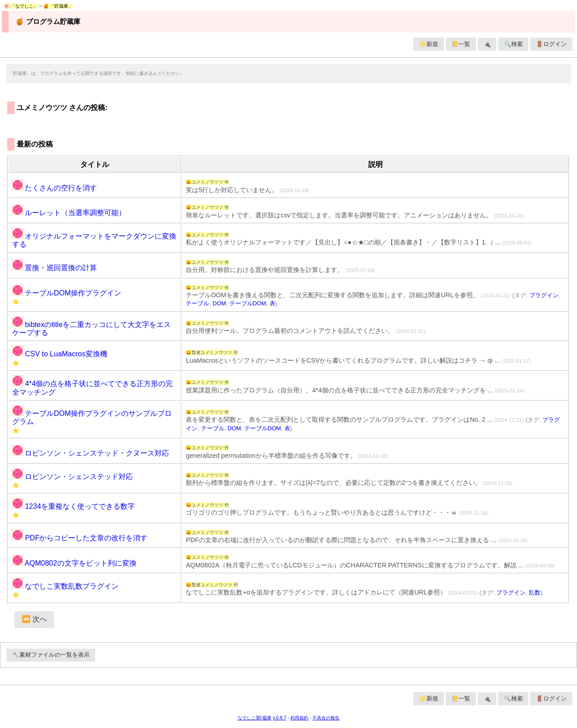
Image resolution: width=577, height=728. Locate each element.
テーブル (197, 303)
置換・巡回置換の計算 (55, 268)
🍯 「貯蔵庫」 (58, 6)
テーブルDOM (248, 303)
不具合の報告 (326, 718)
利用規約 (299, 718)
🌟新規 (429, 44)
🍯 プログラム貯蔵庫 (48, 21)
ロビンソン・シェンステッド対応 (73, 477)
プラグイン (544, 295)
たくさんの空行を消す (55, 188)
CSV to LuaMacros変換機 (60, 354)
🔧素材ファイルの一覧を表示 (51, 655)
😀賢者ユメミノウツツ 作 (212, 352)
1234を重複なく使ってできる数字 (73, 506)
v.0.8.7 (279, 718)
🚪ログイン (551, 44)
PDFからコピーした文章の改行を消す (80, 538)
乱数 (535, 592)
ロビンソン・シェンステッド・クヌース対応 (91, 453)
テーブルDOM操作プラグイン (67, 293)
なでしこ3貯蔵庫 (255, 718)
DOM (220, 303)
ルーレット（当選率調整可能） (69, 213)
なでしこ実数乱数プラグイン (65, 586)
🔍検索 (513, 44)
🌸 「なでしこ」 (21, 6)
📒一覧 (461, 44)
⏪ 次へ (34, 619)
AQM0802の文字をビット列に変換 (74, 563)
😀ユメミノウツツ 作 (207, 182)
